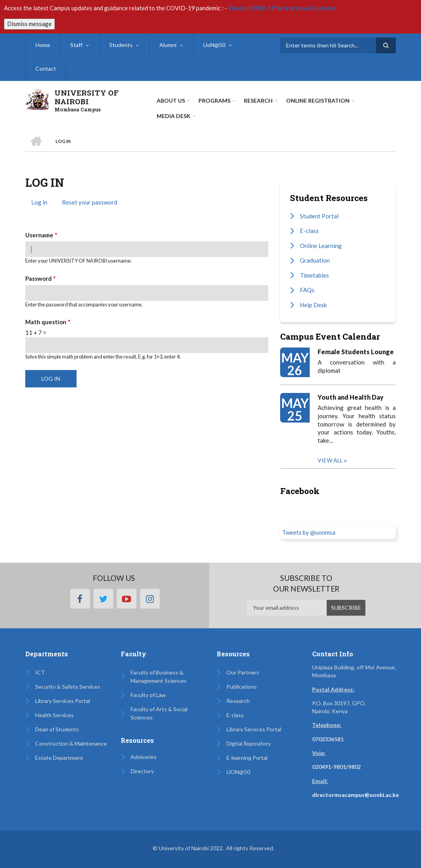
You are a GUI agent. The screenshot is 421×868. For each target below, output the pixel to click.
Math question (46, 322)
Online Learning (321, 246)
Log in (42, 203)
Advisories (144, 757)
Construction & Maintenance (71, 743)
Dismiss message (29, 24)
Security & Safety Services (68, 687)
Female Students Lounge (356, 352)
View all (330, 460)
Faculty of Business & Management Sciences (159, 676)
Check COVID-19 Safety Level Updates (282, 8)
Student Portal (319, 216)
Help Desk (313, 305)
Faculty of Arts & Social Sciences (159, 713)
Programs (214, 101)
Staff (76, 45)
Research (238, 701)
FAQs (307, 290)
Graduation (315, 260)
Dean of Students (57, 729)
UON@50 (238, 772)
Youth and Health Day (351, 397)
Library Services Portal (63, 701)
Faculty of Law (148, 695)
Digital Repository (249, 743)
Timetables (314, 275)
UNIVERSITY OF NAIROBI (87, 97)
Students (121, 45)
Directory (142, 771)
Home (43, 45)
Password (38, 278)
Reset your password (90, 202)
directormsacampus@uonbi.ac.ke (356, 795)
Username (39, 235)
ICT (40, 672)
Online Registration (318, 101)
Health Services (54, 715)
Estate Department (59, 758)
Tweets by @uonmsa (309, 532)
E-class (309, 231)
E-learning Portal (247, 758)
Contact (46, 69)
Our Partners (243, 672)
